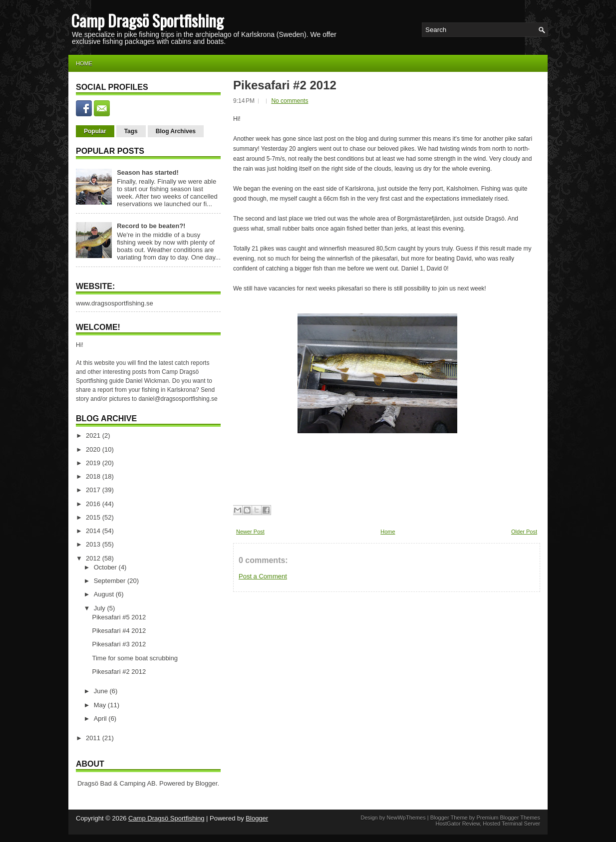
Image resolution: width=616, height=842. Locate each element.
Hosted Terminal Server (511, 824)
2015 (94, 517)
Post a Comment (263, 576)
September (111, 581)
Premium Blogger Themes (508, 818)
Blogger (206, 783)
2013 (94, 544)
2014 (94, 531)
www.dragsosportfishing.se (115, 303)
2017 (94, 490)
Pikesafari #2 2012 (119, 672)
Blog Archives (176, 131)
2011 (94, 738)
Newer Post (250, 532)
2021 (94, 435)
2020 (94, 449)
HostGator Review (458, 824)
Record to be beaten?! (151, 226)
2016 (94, 504)
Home (84, 63)
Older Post (524, 532)
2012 (94, 558)
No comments (290, 101)
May (101, 705)
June (102, 691)
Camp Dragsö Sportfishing (147, 20)
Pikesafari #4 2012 (119, 631)
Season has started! (148, 172)
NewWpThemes (406, 818)
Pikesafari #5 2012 (119, 617)
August (105, 594)
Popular (95, 131)
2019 (94, 463)
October (106, 567)
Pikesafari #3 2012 (119, 644)
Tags (131, 131)
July (101, 608)
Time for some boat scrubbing (135, 658)
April (101, 718)
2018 (94, 476)
